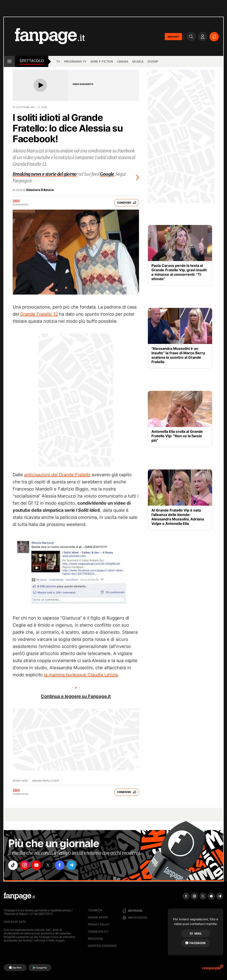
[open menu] (9, 61)
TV (58, 61)
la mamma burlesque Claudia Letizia (81, 675)
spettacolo (32, 61)
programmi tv (75, 61)
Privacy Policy (99, 924)
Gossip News (20, 781)
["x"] (51, 866)
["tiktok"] (13, 866)
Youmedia (95, 910)
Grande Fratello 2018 (45, 781)
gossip (153, 61)
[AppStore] (15, 968)
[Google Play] (40, 968)
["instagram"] (26, 866)
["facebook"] (63, 866)
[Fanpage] (19, 896)
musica (138, 61)
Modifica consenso (102, 946)
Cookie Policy (98, 932)
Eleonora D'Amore (40, 190)
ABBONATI (173, 37)
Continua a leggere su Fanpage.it (76, 696)
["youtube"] (38, 866)
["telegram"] (75, 866)
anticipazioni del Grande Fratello (57, 475)
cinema (123, 61)
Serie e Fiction (102, 61)
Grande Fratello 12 (39, 314)
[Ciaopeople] (213, 969)
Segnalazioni (98, 917)
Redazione (96, 939)
